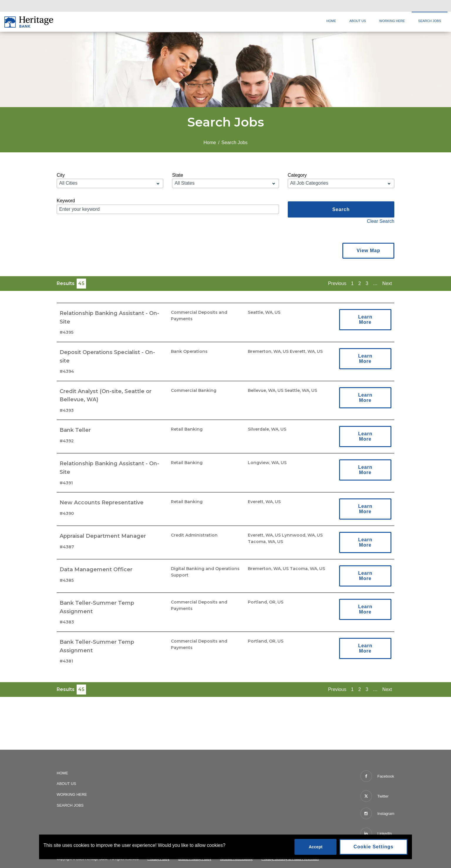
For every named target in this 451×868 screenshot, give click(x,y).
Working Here (392, 21)
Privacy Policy (158, 859)
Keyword (66, 201)
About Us (358, 21)
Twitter (375, 795)
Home (331, 21)
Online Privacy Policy (195, 859)
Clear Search (381, 221)
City (61, 175)
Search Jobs (430, 21)
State (177, 175)
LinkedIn (376, 833)
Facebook (377, 776)
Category (297, 175)
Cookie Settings (373, 847)
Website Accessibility (236, 859)
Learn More (365, 320)
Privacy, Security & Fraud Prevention (290, 859)
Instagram (377, 813)
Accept (315, 847)
